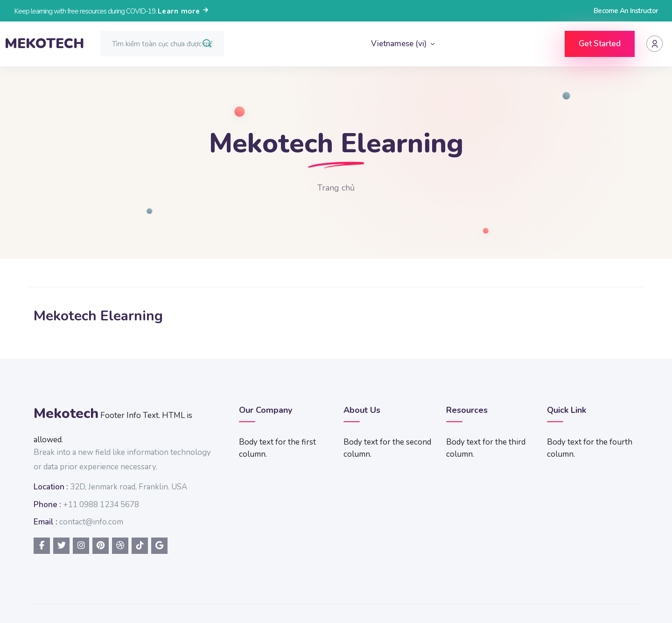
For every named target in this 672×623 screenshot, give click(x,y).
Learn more (184, 11)
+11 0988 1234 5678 (101, 505)
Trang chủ (336, 188)
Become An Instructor (626, 11)
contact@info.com (91, 522)
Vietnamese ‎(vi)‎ (400, 44)
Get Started (600, 44)
